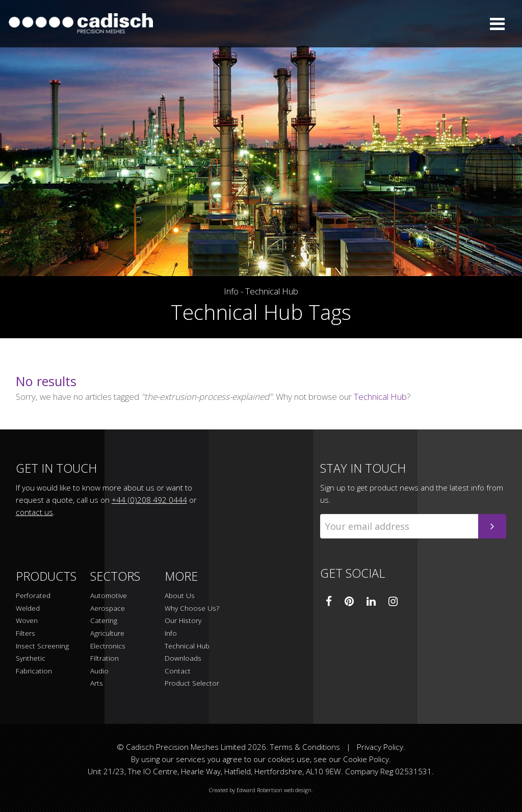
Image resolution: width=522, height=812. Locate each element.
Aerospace (108, 608)
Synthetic (31, 658)
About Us (180, 596)
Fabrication (34, 671)
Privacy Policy (380, 747)
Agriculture (107, 633)
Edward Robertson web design (274, 790)
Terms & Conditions (305, 747)
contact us (34, 512)
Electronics (108, 646)
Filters (25, 633)
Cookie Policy (366, 759)
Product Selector (192, 683)
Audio (99, 671)
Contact (178, 671)
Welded (28, 608)
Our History (183, 621)
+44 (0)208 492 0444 (149, 500)
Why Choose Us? (192, 608)
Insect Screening (42, 646)
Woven (27, 621)
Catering (104, 621)
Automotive (109, 596)
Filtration (105, 658)
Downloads (183, 658)
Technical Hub (272, 291)
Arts (97, 683)
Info (231, 291)
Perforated (33, 596)
